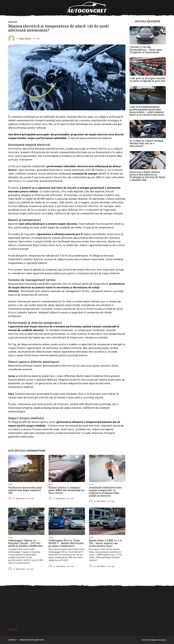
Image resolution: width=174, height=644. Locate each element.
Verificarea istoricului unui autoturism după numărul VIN (25, 490)
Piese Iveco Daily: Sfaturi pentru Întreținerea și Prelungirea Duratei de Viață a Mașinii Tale (147, 176)
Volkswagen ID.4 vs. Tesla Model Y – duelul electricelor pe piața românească (66, 543)
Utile (10, 484)
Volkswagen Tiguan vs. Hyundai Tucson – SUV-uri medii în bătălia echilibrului (25, 543)
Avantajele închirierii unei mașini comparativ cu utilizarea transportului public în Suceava (105, 491)
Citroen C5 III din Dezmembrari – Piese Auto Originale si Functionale (146, 50)
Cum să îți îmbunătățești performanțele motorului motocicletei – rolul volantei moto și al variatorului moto (147, 111)
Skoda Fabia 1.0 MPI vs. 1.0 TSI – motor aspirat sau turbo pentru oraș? (105, 543)
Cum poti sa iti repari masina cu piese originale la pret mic (148, 79)
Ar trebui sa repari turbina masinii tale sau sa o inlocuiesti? (146, 143)
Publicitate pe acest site (32, 640)
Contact (13, 629)
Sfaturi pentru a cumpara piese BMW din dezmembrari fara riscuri (66, 490)
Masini (13, 22)
